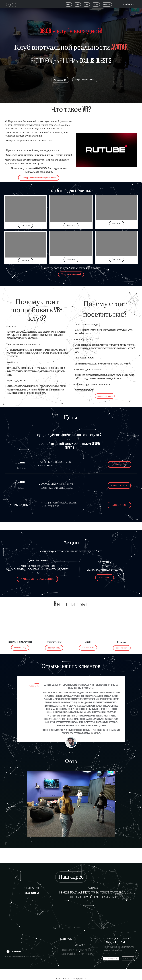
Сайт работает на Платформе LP (71, 978)
